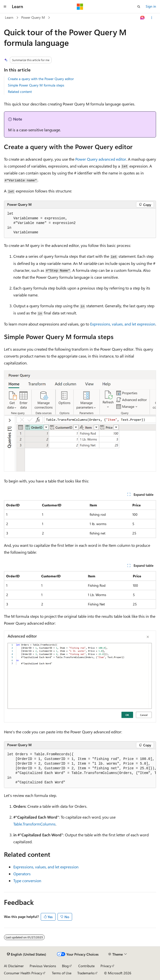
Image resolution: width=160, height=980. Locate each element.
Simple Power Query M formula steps (36, 85)
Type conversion (27, 881)
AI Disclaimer (14, 966)
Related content (20, 92)
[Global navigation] (5, 7)
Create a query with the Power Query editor (41, 79)
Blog (65, 966)
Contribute (86, 966)
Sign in (151, 6)
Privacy (106, 966)
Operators (22, 874)
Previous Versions (43, 966)
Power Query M (33, 17)
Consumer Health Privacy (23, 973)
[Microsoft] (80, 7)
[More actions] (152, 18)
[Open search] (139, 7)
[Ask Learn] (143, 18)
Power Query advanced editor (101, 159)
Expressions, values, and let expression (123, 324)
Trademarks (86, 973)
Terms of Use (62, 973)
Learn (9, 17)
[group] (80, 769)
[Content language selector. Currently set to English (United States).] (27, 954)
